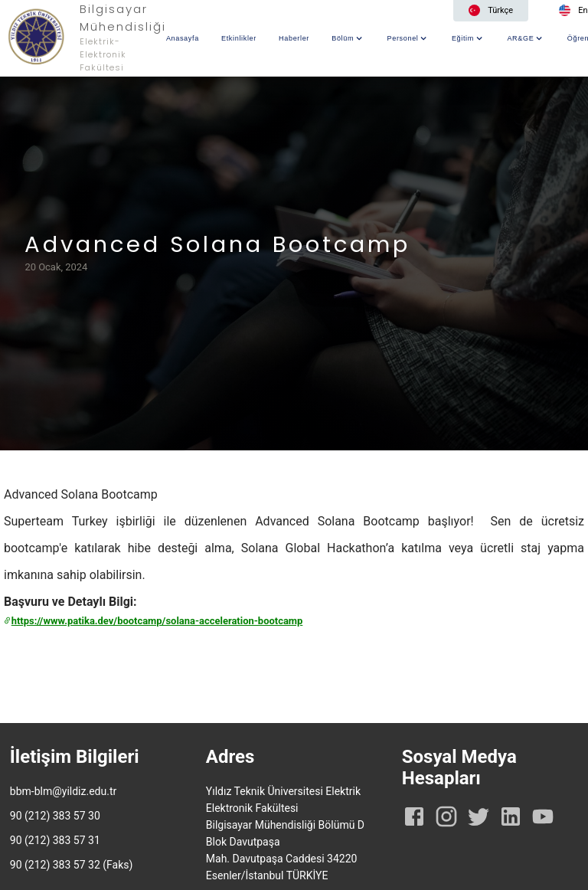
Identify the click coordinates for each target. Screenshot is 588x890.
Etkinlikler (239, 38)
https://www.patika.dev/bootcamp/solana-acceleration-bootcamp (153, 621)
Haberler (294, 38)
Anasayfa (183, 38)
